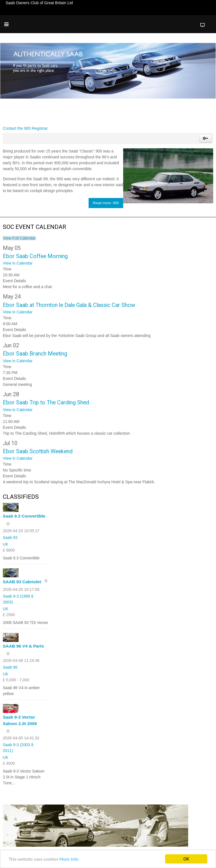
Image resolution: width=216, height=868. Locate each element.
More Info (69, 860)
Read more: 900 (106, 203)
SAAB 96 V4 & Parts (23, 646)
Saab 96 (10, 667)
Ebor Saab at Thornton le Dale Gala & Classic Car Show (69, 305)
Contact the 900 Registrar (25, 128)
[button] (205, 138)
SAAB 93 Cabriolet (22, 582)
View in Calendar (18, 263)
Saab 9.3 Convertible (24, 516)
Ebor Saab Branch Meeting (35, 354)
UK (5, 544)
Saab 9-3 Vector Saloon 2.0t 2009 (20, 720)
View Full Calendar (19, 238)
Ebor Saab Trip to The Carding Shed (46, 403)
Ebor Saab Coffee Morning (35, 256)
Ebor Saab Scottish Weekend (38, 451)
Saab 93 (10, 537)
